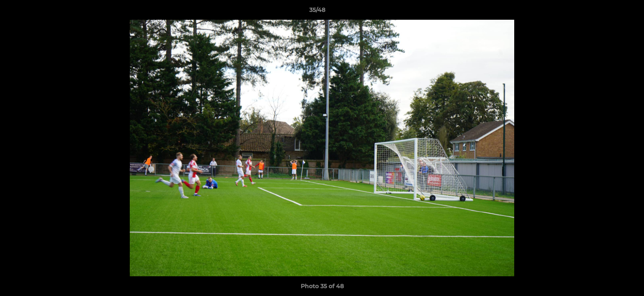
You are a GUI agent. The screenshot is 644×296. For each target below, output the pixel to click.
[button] (609, 12)
